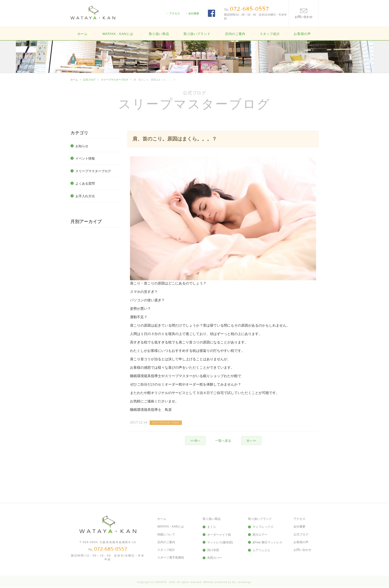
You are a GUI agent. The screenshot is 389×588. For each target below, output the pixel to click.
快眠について (166, 534)
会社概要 (194, 13)
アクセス (175, 13)
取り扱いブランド (260, 519)
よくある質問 (85, 183)
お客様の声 (302, 34)
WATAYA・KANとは (118, 34)
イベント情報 (85, 158)
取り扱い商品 (212, 519)
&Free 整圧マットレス (267, 542)
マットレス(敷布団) (220, 542)
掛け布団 (213, 550)
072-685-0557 (250, 9)
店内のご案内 (235, 34)
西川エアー (260, 535)
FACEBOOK (211, 13)
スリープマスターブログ (115, 80)
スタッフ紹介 (270, 34)
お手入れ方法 (85, 196)
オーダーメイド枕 (219, 535)
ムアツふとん (261, 550)
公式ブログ (89, 80)
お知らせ (82, 146)
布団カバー (215, 558)
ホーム (82, 34)
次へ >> (251, 441)
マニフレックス (263, 527)
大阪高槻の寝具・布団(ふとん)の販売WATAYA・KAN (93, 13)
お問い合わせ (302, 550)
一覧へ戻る (223, 441)
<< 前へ (195, 441)
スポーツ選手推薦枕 (171, 558)
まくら (212, 527)
